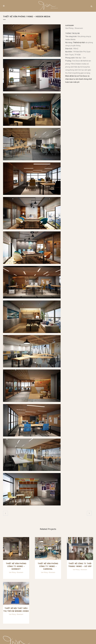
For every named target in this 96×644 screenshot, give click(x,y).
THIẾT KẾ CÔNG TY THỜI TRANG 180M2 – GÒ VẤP (60, 562)
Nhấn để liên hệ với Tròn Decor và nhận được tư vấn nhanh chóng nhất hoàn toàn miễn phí (79, 79)
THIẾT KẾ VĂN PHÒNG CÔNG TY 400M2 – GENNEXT (13, 562)
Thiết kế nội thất (79, 43)
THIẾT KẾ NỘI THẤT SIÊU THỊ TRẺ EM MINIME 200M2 (83, 561)
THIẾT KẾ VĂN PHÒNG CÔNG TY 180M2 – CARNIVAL (36, 562)
